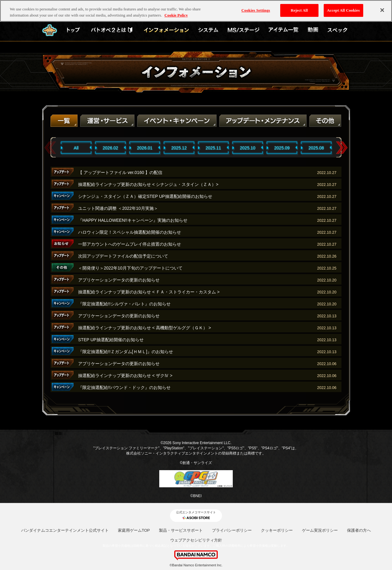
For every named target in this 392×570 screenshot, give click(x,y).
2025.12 (179, 148)
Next (342, 148)
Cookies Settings (256, 10)
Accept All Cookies (343, 10)
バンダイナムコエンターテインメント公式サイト (65, 530)
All (76, 148)
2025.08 (316, 148)
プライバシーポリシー (232, 530)
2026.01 (145, 148)
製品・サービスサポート (181, 530)
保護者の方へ (359, 530)
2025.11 (213, 148)
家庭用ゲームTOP (134, 530)
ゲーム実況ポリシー (320, 530)
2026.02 (110, 148)
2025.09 (282, 148)
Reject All (299, 10)
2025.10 (248, 148)
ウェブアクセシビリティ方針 (196, 540)
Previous (50, 148)
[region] (196, 11)
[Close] (382, 10)
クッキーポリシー (277, 530)
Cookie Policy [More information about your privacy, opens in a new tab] (176, 15)
